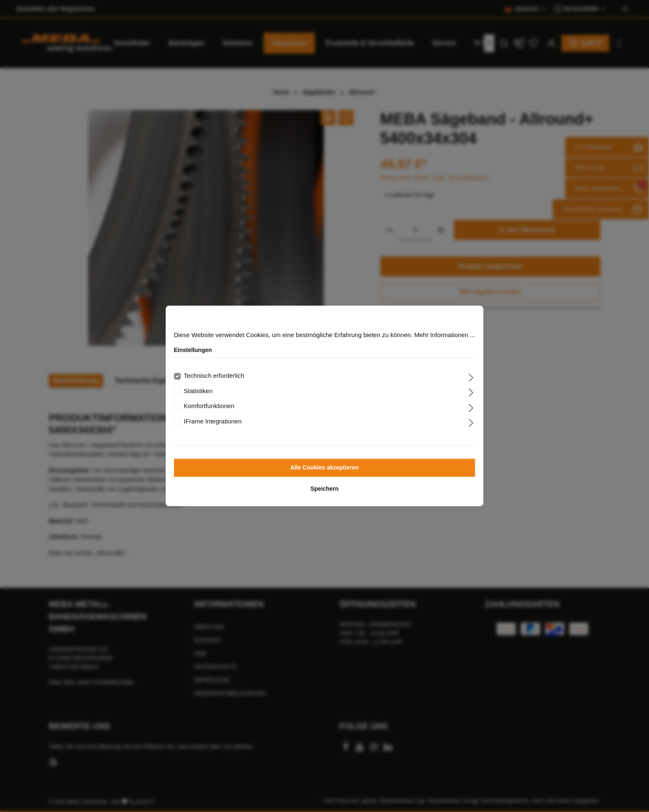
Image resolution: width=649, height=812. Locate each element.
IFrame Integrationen (213, 421)
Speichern (325, 489)
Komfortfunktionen (209, 406)
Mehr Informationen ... (445, 335)
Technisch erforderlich (214, 376)
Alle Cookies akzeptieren (324, 468)
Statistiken (198, 391)
